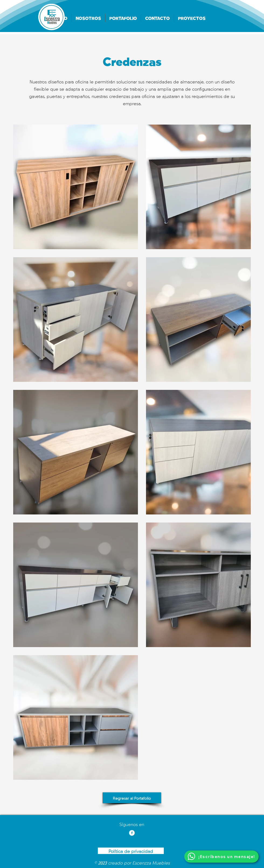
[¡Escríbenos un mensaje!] (221, 857)
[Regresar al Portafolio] (132, 798)
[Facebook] (132, 833)
